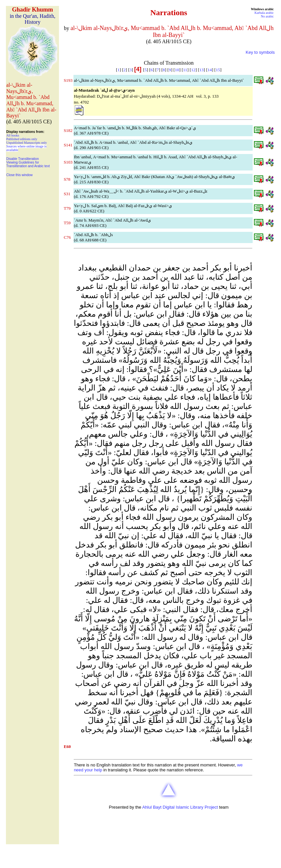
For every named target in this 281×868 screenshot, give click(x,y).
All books (13, 135)
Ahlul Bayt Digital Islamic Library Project (180, 807)
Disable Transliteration (23, 159)
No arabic (267, 16)
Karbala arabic (264, 13)
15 (218, 70)
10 (177, 70)
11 (185, 70)
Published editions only (22, 139)
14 (210, 70)
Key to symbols (260, 52)
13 (201, 70)
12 (193, 70)
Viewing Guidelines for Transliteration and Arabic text (28, 164)
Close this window (19, 175)
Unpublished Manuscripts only (27, 143)
